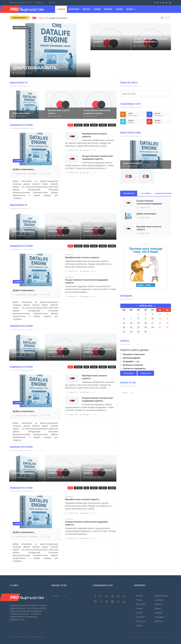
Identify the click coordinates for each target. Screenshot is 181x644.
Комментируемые (163, 193)
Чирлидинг (160, 617)
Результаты (146, 373)
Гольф (94, 125)
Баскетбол (74, 9)
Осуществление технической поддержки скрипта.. (151, 40)
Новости (145, 637)
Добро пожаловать (59, 18)
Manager (86, 150)
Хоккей (97, 9)
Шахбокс (159, 621)
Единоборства (161, 596)
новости (125, 392)
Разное (130, 9)
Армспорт (159, 600)
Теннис (119, 9)
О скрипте (18, 161)
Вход (40, 2)
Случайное (146, 193)
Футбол (86, 9)
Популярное (129, 193)
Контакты (52, 2)
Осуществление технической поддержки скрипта (149, 204)
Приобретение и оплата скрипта (149, 228)
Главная (61, 9)
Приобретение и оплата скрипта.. (107, 40)
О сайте (156, 637)
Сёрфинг (159, 613)
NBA (86, 125)
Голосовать (129, 373)
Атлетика (140, 617)
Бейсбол (108, 9)
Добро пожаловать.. (36, 68)
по (133, 392)
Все (70, 125)
